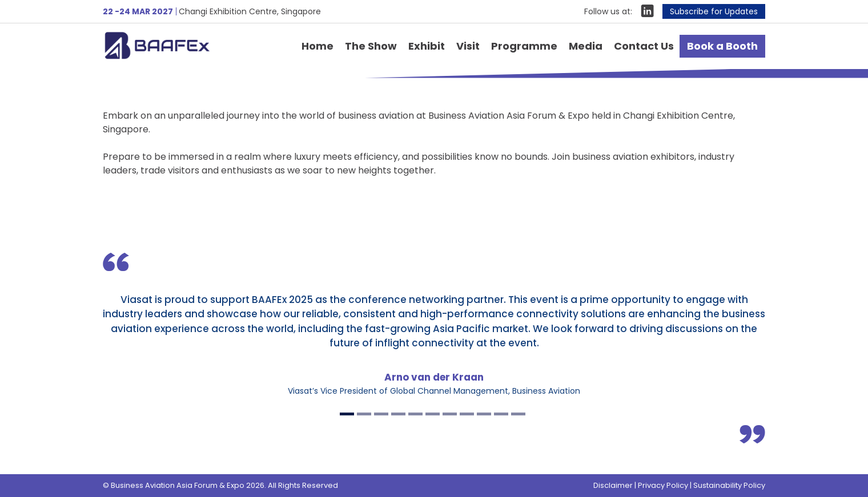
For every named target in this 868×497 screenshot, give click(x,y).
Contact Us (644, 46)
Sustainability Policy (729, 485)
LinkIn (647, 11)
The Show (371, 46)
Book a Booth (722, 46)
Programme (524, 46)
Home (318, 46)
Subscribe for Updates (714, 11)
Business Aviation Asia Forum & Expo (174, 45)
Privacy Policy (663, 485)
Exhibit (427, 46)
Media (586, 46)
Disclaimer (613, 485)
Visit (468, 46)
